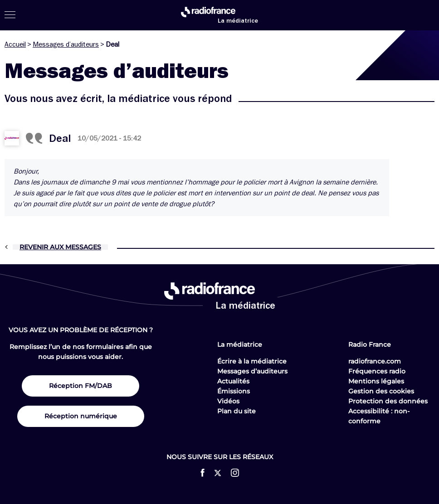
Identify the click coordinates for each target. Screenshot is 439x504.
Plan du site (237, 411)
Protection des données (388, 401)
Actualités (233, 381)
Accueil (15, 44)
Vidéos (228, 401)
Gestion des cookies (381, 391)
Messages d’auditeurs (66, 44)
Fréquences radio (377, 371)
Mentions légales (376, 381)
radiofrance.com (375, 361)
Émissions (234, 391)
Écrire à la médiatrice (252, 361)
